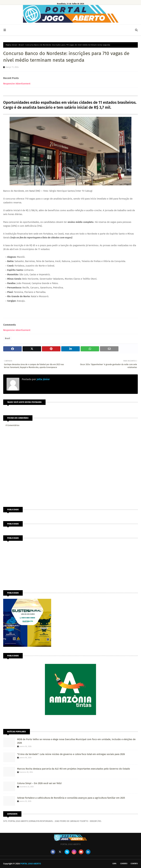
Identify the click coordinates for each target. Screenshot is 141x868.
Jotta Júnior (43, 379)
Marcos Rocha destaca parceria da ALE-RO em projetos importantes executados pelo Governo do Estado (74, 769)
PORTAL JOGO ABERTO (31, 864)
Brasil (21, 45)
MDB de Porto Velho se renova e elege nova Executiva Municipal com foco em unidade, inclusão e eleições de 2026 (76, 741)
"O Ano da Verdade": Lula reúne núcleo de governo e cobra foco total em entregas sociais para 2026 (71, 754)
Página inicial (11, 45)
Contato (124, 864)
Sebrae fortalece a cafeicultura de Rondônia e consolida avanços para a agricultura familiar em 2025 (71, 798)
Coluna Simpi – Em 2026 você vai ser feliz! (39, 783)
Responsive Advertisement (17, 84)
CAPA (114, 864)
